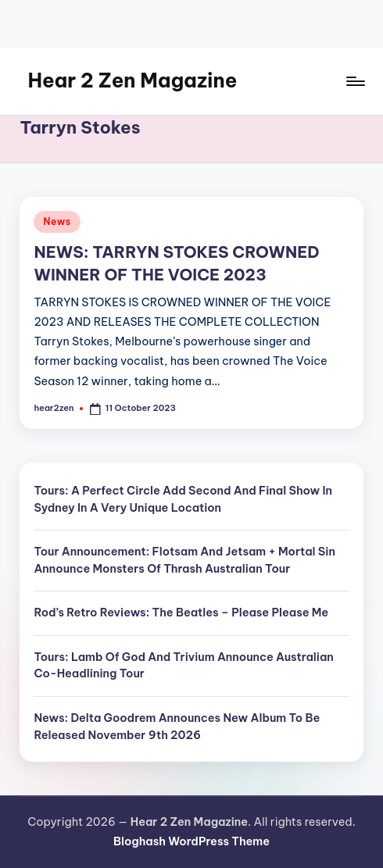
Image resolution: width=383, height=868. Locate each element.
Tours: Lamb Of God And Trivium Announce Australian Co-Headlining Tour (183, 666)
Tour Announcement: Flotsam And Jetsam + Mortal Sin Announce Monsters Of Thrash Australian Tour (184, 560)
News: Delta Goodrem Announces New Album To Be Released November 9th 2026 (177, 727)
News (57, 221)
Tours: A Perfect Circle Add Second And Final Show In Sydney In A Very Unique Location (183, 499)
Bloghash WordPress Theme (191, 841)
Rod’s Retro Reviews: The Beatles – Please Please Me (181, 613)
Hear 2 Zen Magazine (132, 80)
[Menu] (354, 81)
